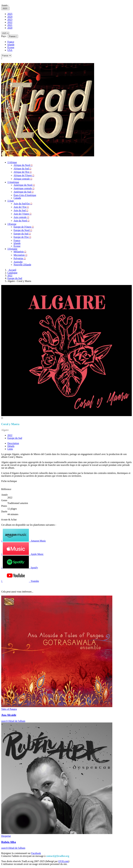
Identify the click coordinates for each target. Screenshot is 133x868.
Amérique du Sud (24, 192)
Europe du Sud (22, 234)
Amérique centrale (24, 188)
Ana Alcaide (9, 715)
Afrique (12, 162)
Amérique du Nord (24, 185)
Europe (12, 224)
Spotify (20, 568)
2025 (10, 14)
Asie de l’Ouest (23, 214)
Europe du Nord (23, 230)
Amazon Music (24, 541)
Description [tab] (13, 443)
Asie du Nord (22, 221)
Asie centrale (21, 217)
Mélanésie (20, 252)
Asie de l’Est (21, 207)
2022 (10, 22)
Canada (17, 198)
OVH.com (63, 861)
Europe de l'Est (22, 237)
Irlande (11, 45)
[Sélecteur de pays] (13, 36)
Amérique (13, 182)
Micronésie (20, 255)
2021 (10, 25)
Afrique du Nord (23, 165)
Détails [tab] (11, 446)
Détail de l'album (13, 721)
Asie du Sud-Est (23, 204)
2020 (10, 28)
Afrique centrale (23, 179)
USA (10, 50)
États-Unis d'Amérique (25, 195)
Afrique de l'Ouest (24, 175)
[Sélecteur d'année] (5, 8)
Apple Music (22, 554)
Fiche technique (9, 481)
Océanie (12, 249)
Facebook (36, 853)
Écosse (11, 47)
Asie (11, 201)
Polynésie (20, 258)
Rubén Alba (9, 842)
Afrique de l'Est (23, 172)
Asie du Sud (21, 210)
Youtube (20, 581)
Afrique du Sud (22, 169)
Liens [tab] (10, 449)
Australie (18, 262)
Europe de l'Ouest (24, 227)
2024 (10, 17)
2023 (10, 19)
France (11, 42)
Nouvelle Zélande (22, 265)
